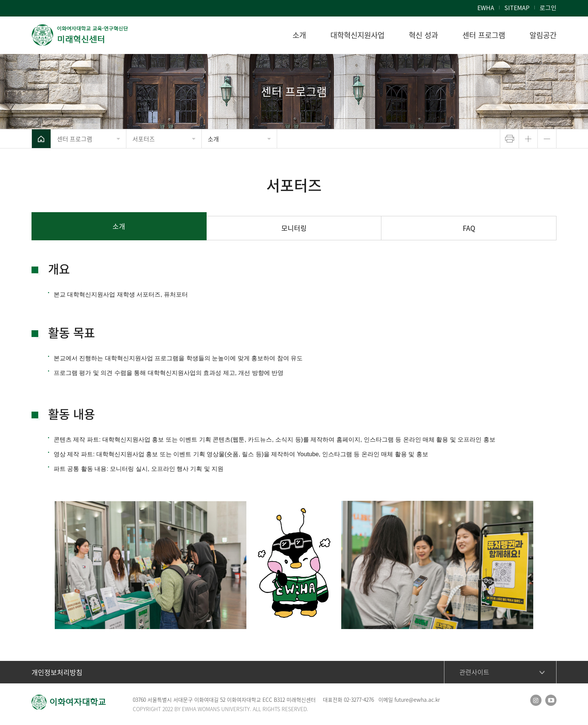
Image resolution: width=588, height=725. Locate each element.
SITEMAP (517, 7)
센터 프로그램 (75, 139)
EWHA (486, 7)
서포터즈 (144, 139)
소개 (213, 139)
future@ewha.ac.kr (417, 700)
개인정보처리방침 (57, 672)
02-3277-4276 (359, 700)
